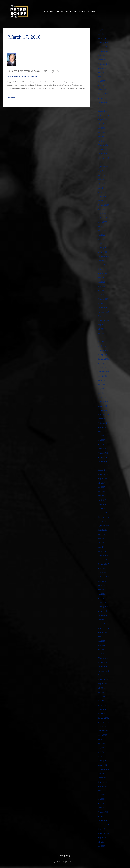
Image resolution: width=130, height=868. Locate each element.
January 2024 (103, 149)
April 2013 (102, 701)
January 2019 (103, 406)
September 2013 (104, 679)
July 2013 (101, 688)
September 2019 (104, 372)
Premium (71, 11)
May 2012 (101, 748)
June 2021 (101, 282)
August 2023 (103, 171)
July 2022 (101, 226)
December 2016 (104, 513)
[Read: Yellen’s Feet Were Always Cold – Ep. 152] (12, 59)
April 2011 (102, 803)
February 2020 (103, 350)
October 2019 (103, 367)
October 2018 (103, 419)
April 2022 (102, 239)
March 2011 (102, 808)
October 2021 (103, 265)
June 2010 (101, 846)
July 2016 (101, 534)
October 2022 (103, 214)
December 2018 (104, 410)
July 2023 (101, 175)
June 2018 (101, 436)
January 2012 (103, 765)
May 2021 (101, 286)
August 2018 (103, 427)
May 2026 (101, 30)
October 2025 (103, 60)
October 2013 (103, 675)
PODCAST (27, 77)
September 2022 (104, 218)
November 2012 (104, 722)
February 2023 (103, 196)
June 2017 (101, 487)
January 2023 (103, 201)
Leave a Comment (14, 77)
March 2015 (102, 603)
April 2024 (102, 137)
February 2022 (103, 248)
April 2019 (102, 393)
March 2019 (102, 397)
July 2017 (101, 483)
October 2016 (103, 521)
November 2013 (104, 671)
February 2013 (103, 709)
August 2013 (103, 684)
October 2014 (103, 624)
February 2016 (103, 555)
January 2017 (103, 508)
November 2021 (104, 261)
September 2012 (104, 731)
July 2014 (101, 637)
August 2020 (103, 325)
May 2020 (101, 337)
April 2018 (102, 444)
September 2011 (104, 782)
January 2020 (103, 355)
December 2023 (104, 154)
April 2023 (102, 188)
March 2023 (102, 192)
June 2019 (101, 384)
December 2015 (104, 564)
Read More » (12, 97)
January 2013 (103, 714)
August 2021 (103, 273)
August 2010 (103, 838)
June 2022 (101, 231)
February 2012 (103, 761)
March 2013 (102, 705)
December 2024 (104, 102)
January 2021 (103, 303)
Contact (94, 11)
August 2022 (103, 222)
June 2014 (101, 641)
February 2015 (103, 607)
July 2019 (101, 380)
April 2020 (102, 342)
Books (59, 11)
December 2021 (104, 256)
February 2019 (103, 402)
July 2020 (101, 329)
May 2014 (101, 645)
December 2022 (104, 205)
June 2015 (101, 590)
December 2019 (104, 359)
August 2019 (103, 376)
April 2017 (102, 496)
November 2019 (104, 363)
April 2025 (102, 85)
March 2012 (102, 756)
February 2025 (103, 94)
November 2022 (104, 209)
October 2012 (103, 726)
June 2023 (101, 179)
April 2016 (102, 547)
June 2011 (101, 795)
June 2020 (101, 333)
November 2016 (104, 517)
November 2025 (104, 55)
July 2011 (101, 791)
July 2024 (101, 124)
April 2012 (102, 752)
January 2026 (103, 47)
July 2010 (101, 842)
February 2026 (103, 43)
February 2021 (103, 299)
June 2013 (101, 692)
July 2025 (101, 73)
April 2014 (102, 650)
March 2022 (102, 244)
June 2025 (101, 77)
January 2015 (103, 611)
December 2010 (104, 821)
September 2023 (104, 167)
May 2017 (101, 491)
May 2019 (101, 389)
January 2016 (103, 560)
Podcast (48, 11)
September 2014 (104, 628)
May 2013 (101, 697)
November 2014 (104, 620)
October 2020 (103, 316)
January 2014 (103, 662)
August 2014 (103, 632)
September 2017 (104, 474)
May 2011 (101, 799)
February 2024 (103, 145)
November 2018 (104, 414)
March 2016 (102, 551)
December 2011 (104, 769)
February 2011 (103, 812)
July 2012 (101, 739)
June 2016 (101, 538)
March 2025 (102, 90)
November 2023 (104, 158)
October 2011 (103, 778)
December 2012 (104, 718)
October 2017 (103, 470)
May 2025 (101, 81)
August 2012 (103, 735)
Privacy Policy (65, 856)
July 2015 (101, 585)
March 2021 (102, 295)
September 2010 (104, 833)
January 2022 (103, 252)
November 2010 (104, 825)
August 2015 (103, 581)
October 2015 (103, 573)
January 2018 (103, 457)
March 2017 (102, 500)
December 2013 (104, 667)
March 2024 (102, 141)
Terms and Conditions (65, 859)
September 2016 (104, 526)
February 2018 (103, 453)
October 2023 (103, 162)
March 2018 (102, 449)
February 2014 (103, 658)
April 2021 (102, 291)
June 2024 (101, 128)
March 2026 (102, 38)
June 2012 (101, 744)
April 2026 (102, 34)
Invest (82, 11)
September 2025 (104, 64)
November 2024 (104, 107)
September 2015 (104, 577)
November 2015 (104, 568)
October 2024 (103, 111)
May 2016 (101, 543)
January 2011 (103, 816)
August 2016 (103, 530)
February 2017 (103, 504)
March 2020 (102, 346)
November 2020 (104, 312)
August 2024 (103, 120)
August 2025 (103, 68)
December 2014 (104, 615)
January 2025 (103, 98)
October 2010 (103, 829)
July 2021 (101, 278)
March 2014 (102, 654)
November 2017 (104, 466)
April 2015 (102, 598)
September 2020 (104, 320)
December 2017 (104, 461)
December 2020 (104, 308)
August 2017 (103, 479)
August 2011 (103, 786)
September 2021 (104, 269)
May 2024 (101, 132)
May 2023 (101, 184)
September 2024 (104, 115)
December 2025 (104, 51)
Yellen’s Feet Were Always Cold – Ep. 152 (35, 71)
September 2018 (104, 423)
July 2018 (101, 432)
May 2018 (101, 440)
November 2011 (104, 774)
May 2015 (101, 594)
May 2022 (101, 235)
